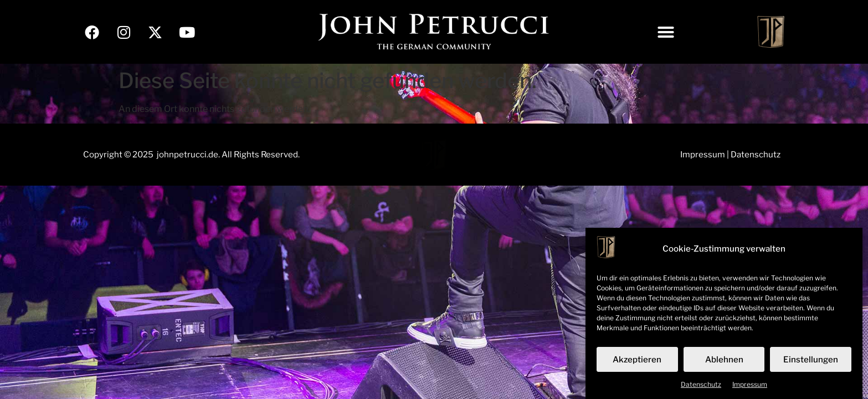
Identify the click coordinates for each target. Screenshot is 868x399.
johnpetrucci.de (188, 155)
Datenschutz (701, 388)
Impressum (750, 388)
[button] (666, 32)
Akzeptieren (637, 362)
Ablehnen (724, 362)
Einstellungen (811, 362)
